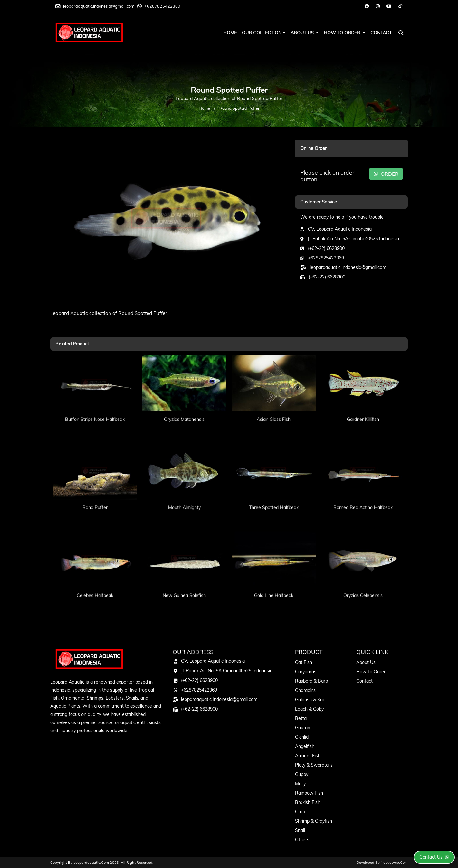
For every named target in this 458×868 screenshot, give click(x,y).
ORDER (386, 174)
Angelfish (305, 746)
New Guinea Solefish (184, 584)
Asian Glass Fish (274, 408)
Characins (305, 690)
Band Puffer (95, 496)
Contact (381, 33)
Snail (300, 830)
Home (230, 33)
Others (302, 840)
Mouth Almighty (184, 496)
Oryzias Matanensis (184, 408)
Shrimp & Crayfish (314, 821)
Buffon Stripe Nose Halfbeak (95, 408)
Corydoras (306, 672)
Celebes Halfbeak (95, 584)
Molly (300, 784)
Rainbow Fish (309, 793)
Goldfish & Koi (309, 700)
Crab (300, 812)
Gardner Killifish (363, 408)
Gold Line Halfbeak (274, 584)
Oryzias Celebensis (363, 584)
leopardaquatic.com (91, 863)
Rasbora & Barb (311, 681)
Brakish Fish (308, 802)
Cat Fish (304, 662)
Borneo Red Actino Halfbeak (363, 496)
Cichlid (302, 737)
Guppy (302, 774)
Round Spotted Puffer (239, 108)
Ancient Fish (308, 756)
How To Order (343, 33)
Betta (301, 718)
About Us (303, 33)
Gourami (304, 728)
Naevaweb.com (394, 863)
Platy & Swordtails (314, 765)
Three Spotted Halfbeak (274, 496)
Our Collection (262, 33)
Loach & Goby (309, 709)
